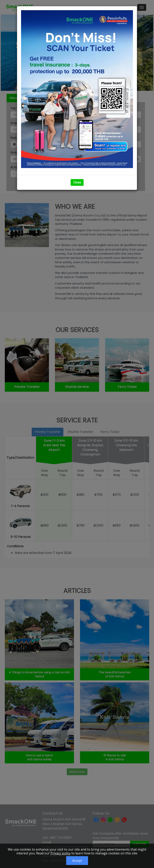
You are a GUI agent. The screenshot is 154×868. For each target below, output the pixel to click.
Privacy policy (61, 853)
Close (77, 182)
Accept (77, 861)
